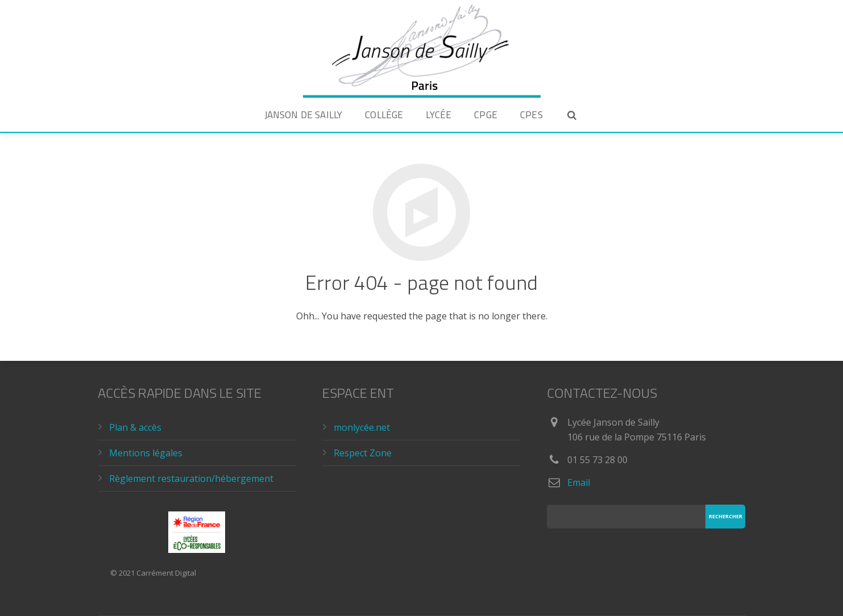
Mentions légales (146, 453)
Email (579, 482)
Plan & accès (135, 427)
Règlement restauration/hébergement (191, 478)
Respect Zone (363, 453)
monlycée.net (362, 427)
